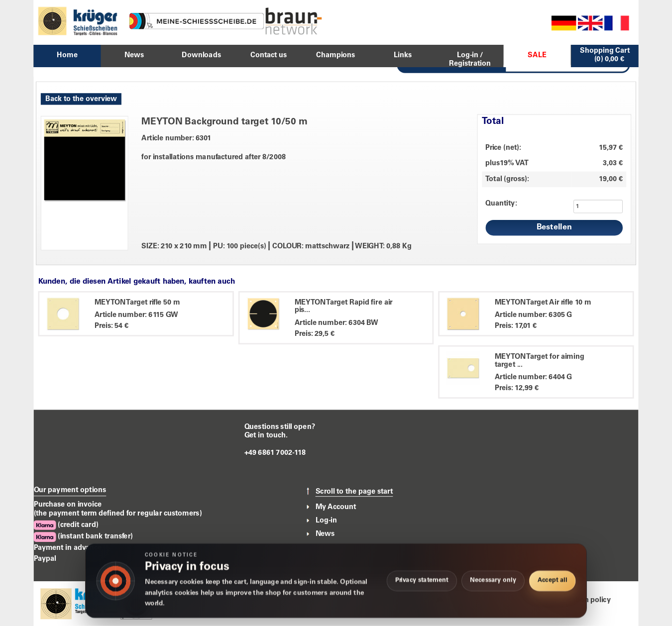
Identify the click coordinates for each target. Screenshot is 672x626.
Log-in (326, 521)
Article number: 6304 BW (336, 323)
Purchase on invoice (68, 505)
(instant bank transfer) (83, 537)
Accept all (552, 580)
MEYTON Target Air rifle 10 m (543, 303)
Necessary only (493, 580)
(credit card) (66, 525)
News (325, 534)
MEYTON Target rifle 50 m (137, 303)
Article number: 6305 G (534, 315)
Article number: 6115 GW (136, 315)
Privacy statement (422, 580)
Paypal (45, 559)
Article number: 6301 (176, 138)
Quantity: (501, 204)
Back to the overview (81, 99)
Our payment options (70, 491)
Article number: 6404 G (534, 378)
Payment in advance (68, 548)
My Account (336, 507)
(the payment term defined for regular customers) (118, 514)
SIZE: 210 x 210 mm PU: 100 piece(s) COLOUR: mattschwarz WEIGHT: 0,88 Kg (277, 246)
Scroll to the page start (354, 492)
